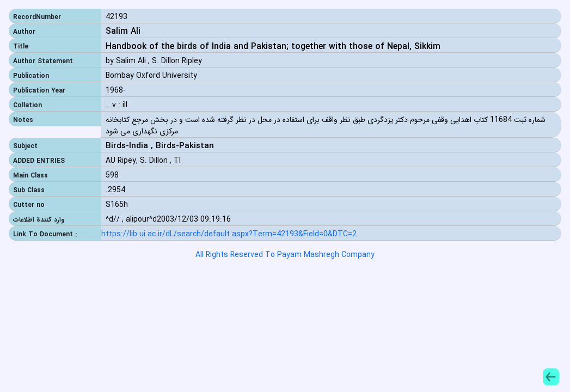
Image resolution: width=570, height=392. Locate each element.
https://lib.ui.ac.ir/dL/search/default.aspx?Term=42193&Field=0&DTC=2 (229, 234)
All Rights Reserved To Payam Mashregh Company (285, 255)
